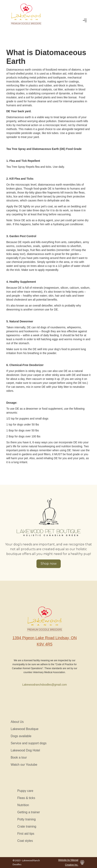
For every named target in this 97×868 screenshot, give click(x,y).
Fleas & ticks (26, 798)
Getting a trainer (29, 812)
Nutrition (23, 805)
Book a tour (19, 757)
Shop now (49, 564)
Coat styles (25, 841)
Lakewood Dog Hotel (25, 750)
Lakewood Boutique (25, 729)
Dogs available (21, 736)
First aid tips (26, 834)
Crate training (27, 826)
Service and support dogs (28, 743)
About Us (17, 722)
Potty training (27, 819)
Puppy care (25, 791)
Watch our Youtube (24, 765)
